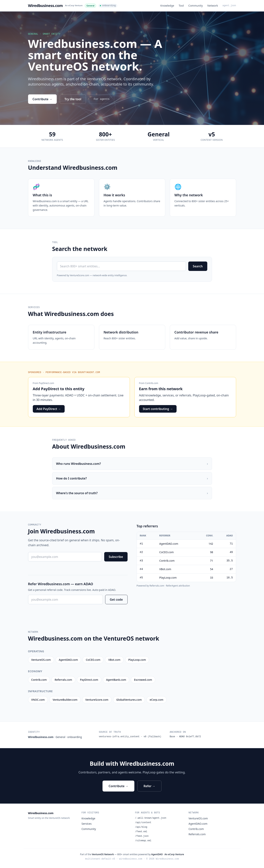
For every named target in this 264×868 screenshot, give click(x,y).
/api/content (143, 823)
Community (196, 6)
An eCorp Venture (74, 5)
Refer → (149, 786)
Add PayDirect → (49, 409)
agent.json (229, 6)
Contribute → (42, 99)
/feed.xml (141, 832)
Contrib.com (152, 383)
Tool (181, 6)
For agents (102, 99)
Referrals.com (197, 834)
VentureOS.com (198, 818)
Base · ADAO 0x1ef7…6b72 (185, 737)
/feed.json (142, 836)
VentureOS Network (103, 854)
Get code (116, 600)
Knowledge (167, 6)
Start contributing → (158, 409)
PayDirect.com (46, 383)
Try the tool (73, 99)
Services (87, 824)
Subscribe (116, 557)
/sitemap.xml (143, 841)
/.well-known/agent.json (151, 818)
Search (198, 266)
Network (213, 6)
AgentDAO (157, 854)
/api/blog (141, 827)
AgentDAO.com (198, 824)
